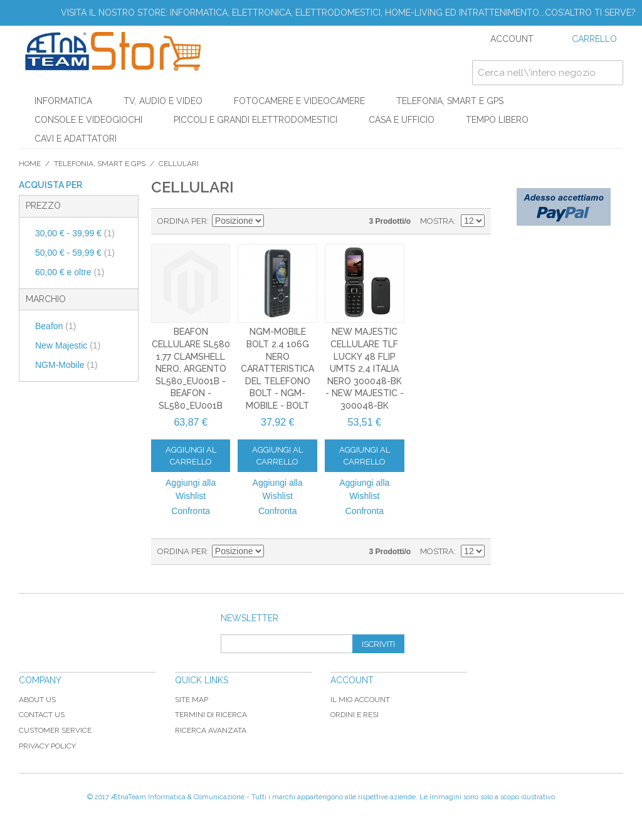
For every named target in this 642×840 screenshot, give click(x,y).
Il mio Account (360, 700)
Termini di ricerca (211, 715)
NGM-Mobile (66, 365)
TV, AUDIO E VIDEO (163, 101)
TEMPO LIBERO (497, 120)
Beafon (55, 326)
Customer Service (55, 730)
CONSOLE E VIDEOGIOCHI (88, 120)
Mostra (437, 221)
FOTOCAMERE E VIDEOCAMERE (299, 101)
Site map (192, 700)
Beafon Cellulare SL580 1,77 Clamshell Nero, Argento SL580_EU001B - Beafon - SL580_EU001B (191, 369)
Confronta (190, 511)
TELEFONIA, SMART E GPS (450, 101)
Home (30, 164)
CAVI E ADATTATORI (76, 139)
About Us (37, 700)
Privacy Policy (47, 746)
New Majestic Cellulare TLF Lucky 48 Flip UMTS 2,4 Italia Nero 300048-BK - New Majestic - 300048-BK (365, 369)
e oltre (70, 272)
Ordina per (182, 221)
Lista (319, 221)
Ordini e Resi (355, 715)
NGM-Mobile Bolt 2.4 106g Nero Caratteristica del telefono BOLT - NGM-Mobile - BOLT (277, 369)
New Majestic (68, 345)
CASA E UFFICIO (402, 120)
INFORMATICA (63, 101)
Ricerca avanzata (211, 730)
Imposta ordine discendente (275, 221)
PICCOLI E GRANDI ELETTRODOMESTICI (255, 120)
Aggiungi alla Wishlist (191, 489)
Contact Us (42, 715)
